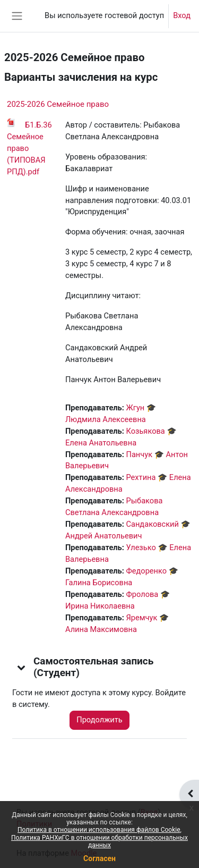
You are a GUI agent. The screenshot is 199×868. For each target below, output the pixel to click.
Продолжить (99, 720)
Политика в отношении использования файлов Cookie (99, 830)
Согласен (99, 858)
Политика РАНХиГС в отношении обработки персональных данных (99, 841)
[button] (22, 667)
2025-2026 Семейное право (58, 104)
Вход (182, 15)
